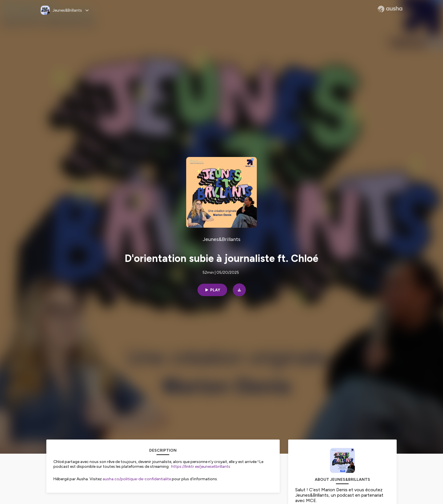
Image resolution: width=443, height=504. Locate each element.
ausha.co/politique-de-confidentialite (137, 479)
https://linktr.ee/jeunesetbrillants (201, 467)
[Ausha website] (390, 9)
